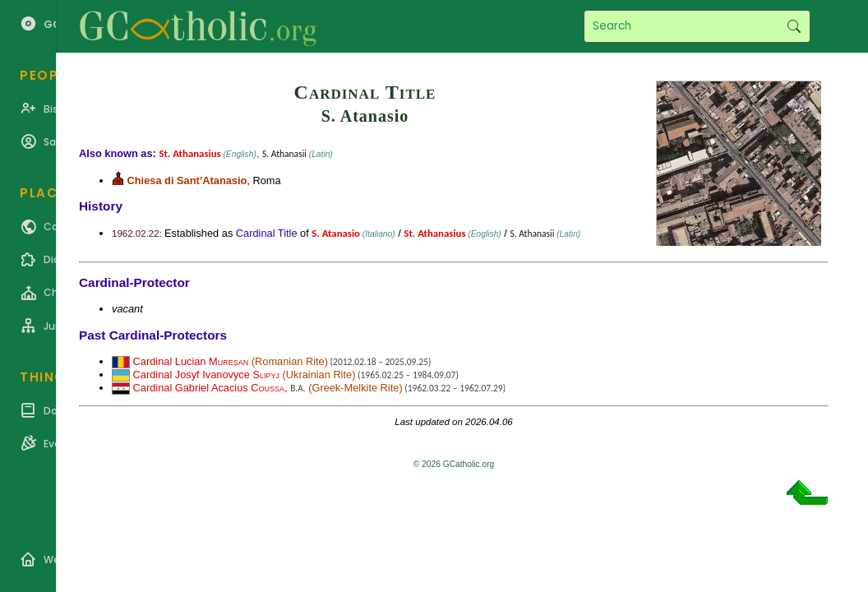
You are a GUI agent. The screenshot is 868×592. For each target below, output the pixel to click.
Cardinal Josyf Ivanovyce (206, 375)
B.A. (298, 388)
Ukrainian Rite (319, 375)
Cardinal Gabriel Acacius (209, 388)
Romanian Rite (290, 361)
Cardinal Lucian (191, 361)
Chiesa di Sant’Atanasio (187, 180)
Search (794, 26)
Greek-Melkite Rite (355, 388)
